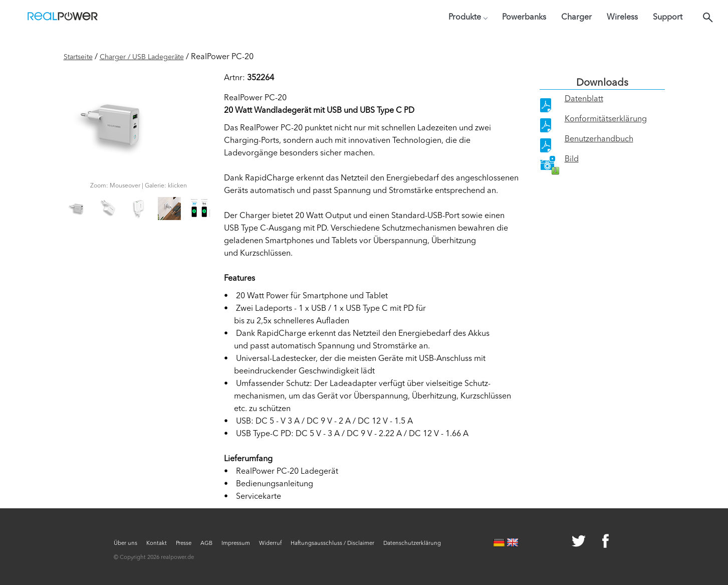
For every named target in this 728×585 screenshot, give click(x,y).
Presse (184, 544)
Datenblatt (584, 99)
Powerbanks (524, 18)
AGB (206, 544)
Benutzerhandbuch (599, 139)
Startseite (78, 57)
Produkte (468, 18)
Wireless (622, 18)
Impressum (236, 544)
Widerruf (270, 544)
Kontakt (157, 544)
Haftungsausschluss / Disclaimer (332, 544)
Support (668, 18)
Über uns (126, 544)
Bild (572, 159)
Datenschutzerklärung (412, 544)
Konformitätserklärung (606, 119)
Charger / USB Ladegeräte (142, 57)
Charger (576, 18)
